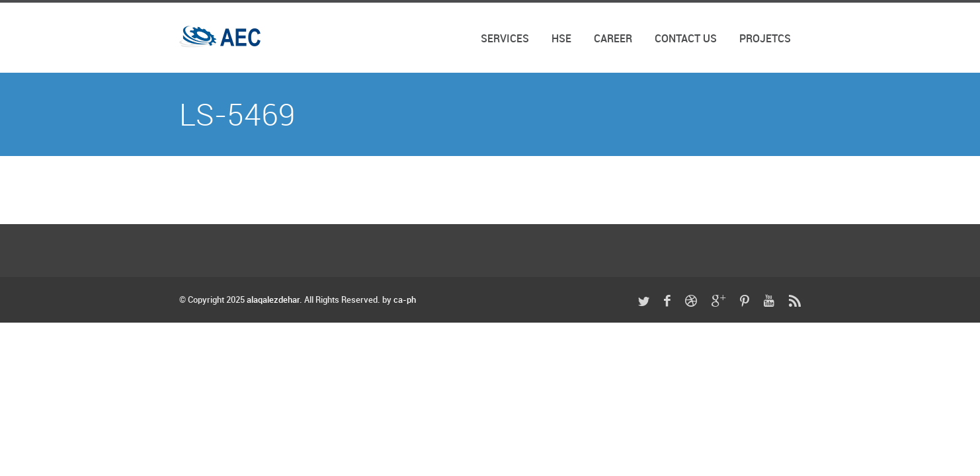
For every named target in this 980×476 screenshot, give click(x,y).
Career (613, 39)
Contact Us (686, 39)
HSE (561, 39)
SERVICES (505, 39)
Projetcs (765, 39)
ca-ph (405, 300)
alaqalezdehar (273, 300)
